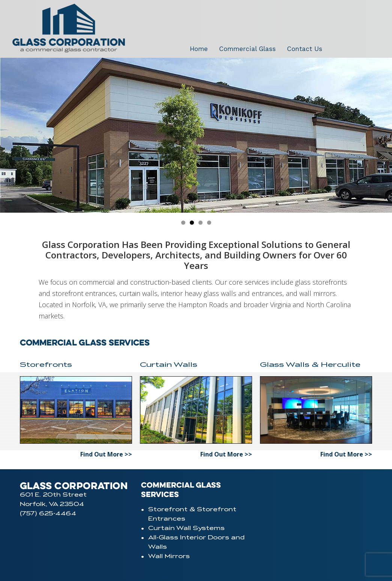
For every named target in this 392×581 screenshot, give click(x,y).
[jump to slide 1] (183, 223)
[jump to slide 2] (192, 223)
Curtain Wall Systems (186, 528)
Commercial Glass (247, 49)
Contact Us (305, 49)
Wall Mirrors (169, 556)
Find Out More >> (106, 454)
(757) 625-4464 (48, 513)
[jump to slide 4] (209, 223)
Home (199, 49)
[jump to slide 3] (201, 223)
